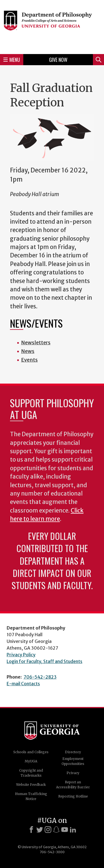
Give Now (58, 60)
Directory (73, 752)
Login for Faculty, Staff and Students (45, 661)
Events (29, 360)
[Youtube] (65, 830)
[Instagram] (48, 830)
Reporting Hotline (73, 796)
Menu (12, 60)
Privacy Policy (21, 655)
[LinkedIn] (73, 830)
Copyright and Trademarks (31, 773)
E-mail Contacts (23, 684)
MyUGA (31, 761)
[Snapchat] (56, 830)
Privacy (73, 773)
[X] (40, 830)
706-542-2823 (40, 677)
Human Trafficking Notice (31, 796)
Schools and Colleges (31, 752)
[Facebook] (31, 830)
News (28, 351)
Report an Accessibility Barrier (73, 785)
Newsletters (36, 342)
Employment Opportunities (73, 761)
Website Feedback (31, 785)
